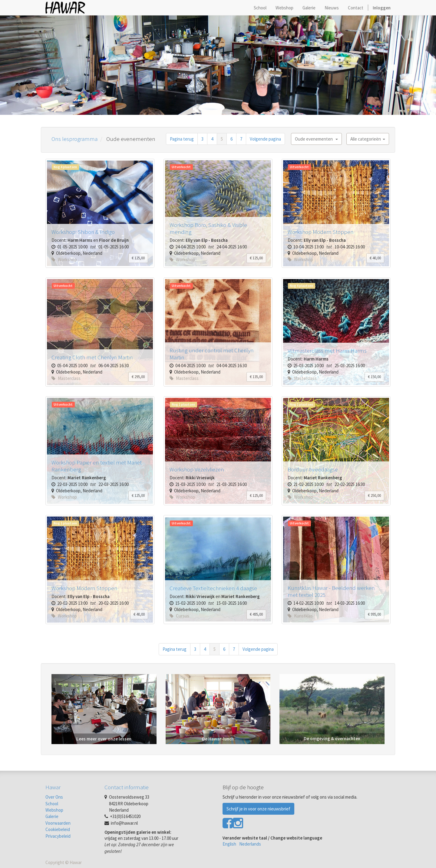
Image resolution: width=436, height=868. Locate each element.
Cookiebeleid (58, 829)
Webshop (54, 810)
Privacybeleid (58, 836)
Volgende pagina (265, 139)
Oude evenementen (316, 139)
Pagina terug (182, 139)
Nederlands (250, 844)
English (229, 844)
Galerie (52, 816)
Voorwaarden (58, 823)
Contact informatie (127, 787)
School (52, 804)
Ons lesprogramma (74, 139)
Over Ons (54, 797)
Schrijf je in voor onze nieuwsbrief (258, 809)
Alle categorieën (368, 139)
